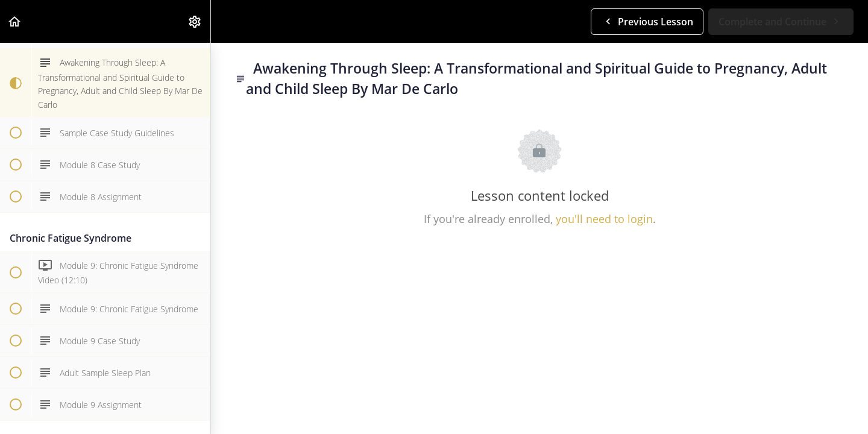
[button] (15, 21)
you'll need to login (604, 219)
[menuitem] (195, 21)
